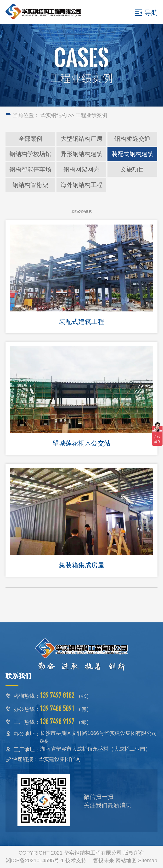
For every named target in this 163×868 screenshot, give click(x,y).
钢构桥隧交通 (132, 139)
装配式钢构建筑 (132, 154)
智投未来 (104, 860)
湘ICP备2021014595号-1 (35, 860)
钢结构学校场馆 (30, 154)
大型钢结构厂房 (81, 139)
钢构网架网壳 (81, 169)
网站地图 (126, 860)
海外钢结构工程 (81, 185)
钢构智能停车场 (30, 169)
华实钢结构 (54, 115)
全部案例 (30, 139)
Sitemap (148, 860)
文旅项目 (132, 169)
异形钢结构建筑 (81, 154)
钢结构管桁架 (30, 185)
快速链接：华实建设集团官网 (46, 759)
